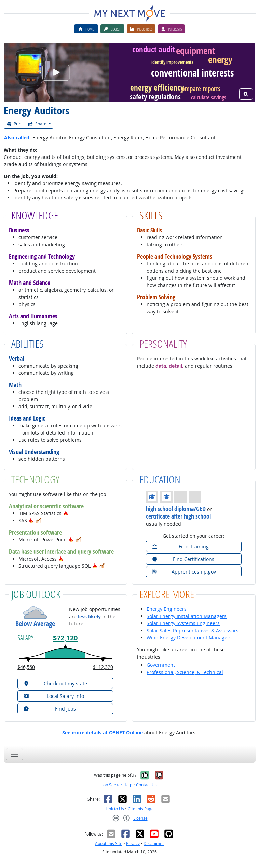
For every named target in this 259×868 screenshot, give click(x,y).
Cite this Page (141, 809)
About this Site (109, 844)
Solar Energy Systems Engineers (183, 623)
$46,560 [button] (26, 667)
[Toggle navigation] (15, 754)
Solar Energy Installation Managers (187, 616)
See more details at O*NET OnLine (103, 733)
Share (38, 124)
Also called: (17, 137)
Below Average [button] (35, 624)
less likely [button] (89, 616)
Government (161, 665)
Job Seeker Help (117, 785)
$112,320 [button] (103, 667)
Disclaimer (154, 844)
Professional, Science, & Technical (185, 672)
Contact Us (146, 785)
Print (15, 124)
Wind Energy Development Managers (189, 638)
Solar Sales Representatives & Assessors (193, 630)
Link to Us (115, 809)
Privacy (133, 844)
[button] (66, 513)
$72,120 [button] (65, 638)
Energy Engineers (167, 609)
